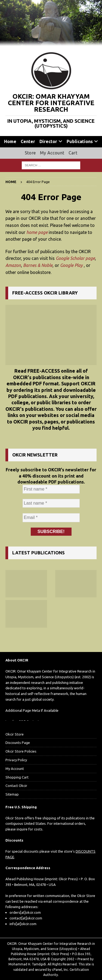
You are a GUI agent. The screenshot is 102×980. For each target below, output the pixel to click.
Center (28, 141)
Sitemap (12, 794)
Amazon (13, 265)
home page (37, 232)
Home (10, 141)
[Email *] (51, 518)
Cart (73, 153)
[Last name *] (51, 504)
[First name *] (51, 489)
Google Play (71, 265)
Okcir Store (15, 734)
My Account (52, 153)
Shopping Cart (17, 777)
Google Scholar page (75, 258)
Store (30, 153)
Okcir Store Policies (21, 751)
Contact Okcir (16, 786)
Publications (80, 141)
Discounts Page (18, 743)
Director (48, 141)
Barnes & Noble (38, 265)
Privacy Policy (16, 760)
